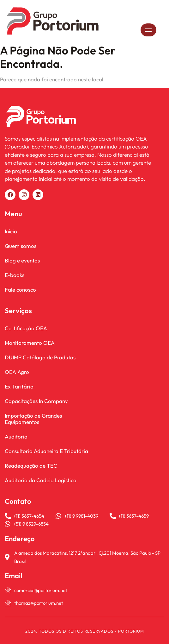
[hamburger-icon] (148, 30)
